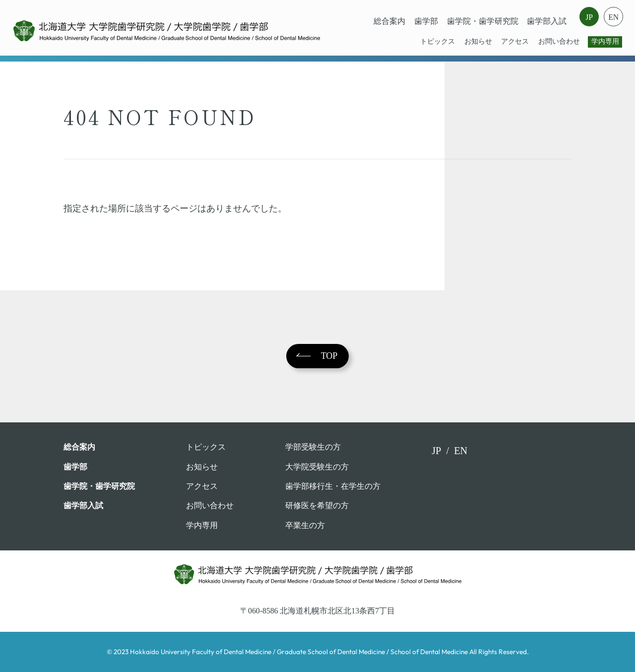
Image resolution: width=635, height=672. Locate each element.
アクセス (515, 41)
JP (589, 17)
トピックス (438, 41)
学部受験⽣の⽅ (313, 447)
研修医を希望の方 (317, 505)
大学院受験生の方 (317, 467)
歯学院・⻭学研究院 (483, 21)
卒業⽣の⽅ (305, 525)
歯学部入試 (547, 21)
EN (613, 17)
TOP (329, 356)
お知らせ (478, 41)
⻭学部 (426, 21)
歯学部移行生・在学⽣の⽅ (333, 486)
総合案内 (389, 21)
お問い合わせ (559, 41)
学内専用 (605, 41)
